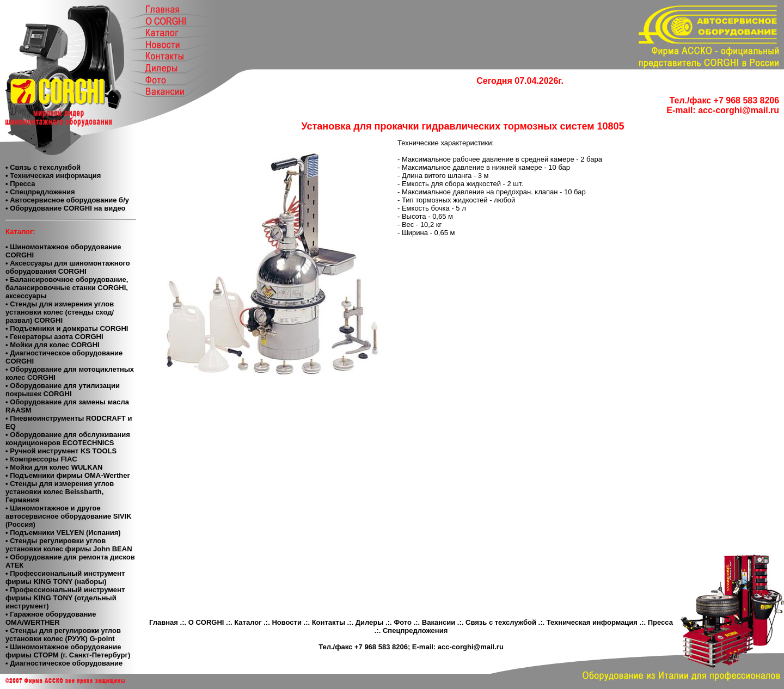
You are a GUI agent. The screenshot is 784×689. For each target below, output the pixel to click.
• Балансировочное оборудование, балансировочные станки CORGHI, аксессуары (67, 288)
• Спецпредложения (40, 192)
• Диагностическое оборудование (64, 663)
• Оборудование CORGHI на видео (66, 208)
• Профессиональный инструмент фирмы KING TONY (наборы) (65, 577)
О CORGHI (206, 622)
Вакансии (439, 622)
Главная (164, 622)
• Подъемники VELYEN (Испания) (63, 533)
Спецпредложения (415, 630)
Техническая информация (592, 622)
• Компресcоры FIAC (41, 459)
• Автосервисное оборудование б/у (67, 200)
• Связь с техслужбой (43, 167)
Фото (403, 622)
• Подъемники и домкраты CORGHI (67, 328)
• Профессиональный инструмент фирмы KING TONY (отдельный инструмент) (65, 598)
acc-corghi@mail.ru (739, 110)
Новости (287, 622)
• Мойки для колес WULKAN (54, 467)
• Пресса (20, 184)
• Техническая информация (53, 176)
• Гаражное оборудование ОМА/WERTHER (51, 618)
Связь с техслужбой (501, 622)
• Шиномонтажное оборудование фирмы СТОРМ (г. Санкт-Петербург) (68, 651)
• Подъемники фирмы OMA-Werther (68, 475)
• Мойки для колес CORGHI (53, 345)
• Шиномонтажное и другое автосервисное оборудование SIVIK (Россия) (69, 516)
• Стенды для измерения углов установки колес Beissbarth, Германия (60, 492)
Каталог (248, 622)
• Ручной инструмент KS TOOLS (61, 451)
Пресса (660, 622)
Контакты (329, 622)
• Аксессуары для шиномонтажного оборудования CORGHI (68, 267)
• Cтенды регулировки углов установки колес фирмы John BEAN (69, 545)
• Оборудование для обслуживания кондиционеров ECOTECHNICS (68, 439)
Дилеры (370, 622)
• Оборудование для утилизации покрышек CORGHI (63, 390)
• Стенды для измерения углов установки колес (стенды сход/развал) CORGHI (60, 312)
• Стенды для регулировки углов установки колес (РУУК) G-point (63, 635)
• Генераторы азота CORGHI (54, 337)
